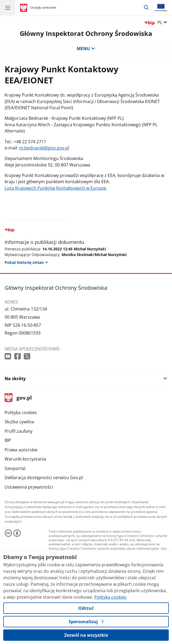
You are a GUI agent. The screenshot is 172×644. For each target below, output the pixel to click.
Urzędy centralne (43, 7)
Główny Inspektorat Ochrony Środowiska (86, 33)
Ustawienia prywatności (29, 487)
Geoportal (15, 468)
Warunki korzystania (25, 459)
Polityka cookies (21, 413)
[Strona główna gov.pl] (24, 8)
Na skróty (15, 379)
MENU (86, 49)
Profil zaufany (18, 431)
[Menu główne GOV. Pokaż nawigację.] (8, 8)
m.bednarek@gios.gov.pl (44, 148)
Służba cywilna (19, 422)
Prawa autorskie (21, 450)
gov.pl (18, 398)
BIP (8, 440)
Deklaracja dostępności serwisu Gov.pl (44, 478)
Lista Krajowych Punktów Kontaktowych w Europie (55, 188)
